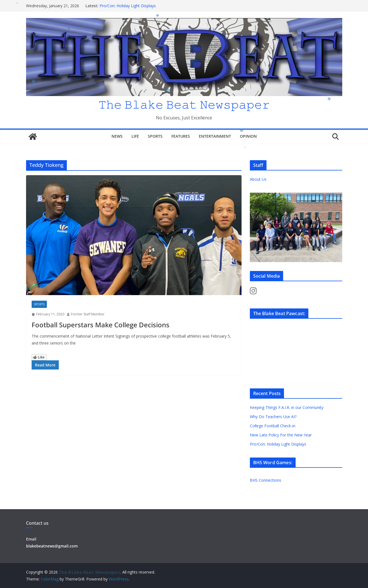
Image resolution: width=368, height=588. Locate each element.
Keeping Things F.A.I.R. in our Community (287, 407)
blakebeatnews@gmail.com (52, 546)
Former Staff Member (88, 314)
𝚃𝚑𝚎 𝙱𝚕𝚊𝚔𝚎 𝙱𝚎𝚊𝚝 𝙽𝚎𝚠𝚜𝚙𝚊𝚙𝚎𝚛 (184, 104)
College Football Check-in (273, 426)
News (117, 136)
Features (181, 136)
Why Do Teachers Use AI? (273, 417)
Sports (155, 136)
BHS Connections (266, 480)
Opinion (248, 136)
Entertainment (215, 136)
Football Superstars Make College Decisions (101, 325)
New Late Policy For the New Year (281, 435)
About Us (258, 179)
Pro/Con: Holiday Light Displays (128, 6)
